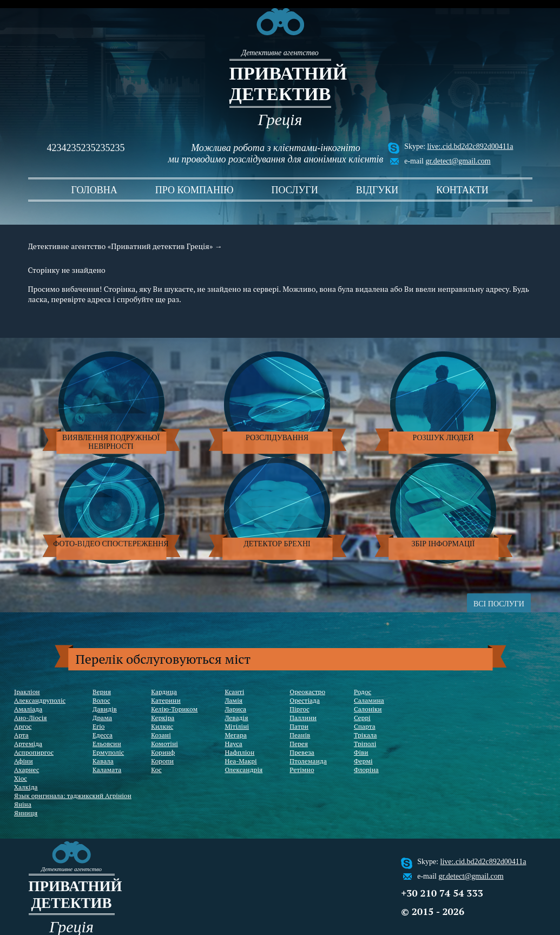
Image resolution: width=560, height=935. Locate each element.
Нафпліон (239, 752)
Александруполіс (40, 700)
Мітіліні (237, 726)
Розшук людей (443, 438)
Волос (101, 700)
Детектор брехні (277, 544)
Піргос (299, 709)
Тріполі (365, 744)
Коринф (163, 752)
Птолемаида (308, 761)
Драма (102, 718)
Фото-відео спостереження (111, 544)
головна (94, 190)
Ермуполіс (108, 752)
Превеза (302, 752)
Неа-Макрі (241, 761)
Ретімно (302, 770)
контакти (462, 190)
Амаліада (28, 709)
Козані (161, 735)
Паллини (303, 718)
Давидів (105, 709)
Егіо (98, 726)
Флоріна (366, 770)
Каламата (107, 770)
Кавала (103, 761)
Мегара (236, 735)
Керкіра (163, 718)
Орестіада (305, 700)
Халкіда (26, 787)
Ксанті (234, 692)
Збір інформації (443, 544)
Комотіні (164, 744)
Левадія (236, 718)
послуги (295, 190)
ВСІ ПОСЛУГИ (499, 604)
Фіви (361, 752)
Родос (363, 692)
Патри (299, 726)
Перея (299, 744)
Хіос (21, 778)
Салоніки (368, 709)
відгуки (377, 190)
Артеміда (28, 744)
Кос (156, 770)
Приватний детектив (280, 84)
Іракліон (27, 692)
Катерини (166, 700)
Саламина (369, 700)
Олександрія (243, 770)
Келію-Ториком (174, 709)
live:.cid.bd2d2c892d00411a (470, 146)
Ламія (233, 700)
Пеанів (300, 735)
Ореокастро (307, 692)
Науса (233, 744)
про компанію (195, 190)
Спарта (365, 726)
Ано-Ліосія (31, 718)
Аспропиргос (34, 752)
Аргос (23, 726)
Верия (102, 692)
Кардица (164, 692)
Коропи (162, 761)
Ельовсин (107, 744)
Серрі (362, 718)
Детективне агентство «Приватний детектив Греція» (121, 246)
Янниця (26, 813)
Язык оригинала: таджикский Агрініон (73, 796)
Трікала (365, 735)
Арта (21, 735)
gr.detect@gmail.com (458, 161)
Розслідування (277, 438)
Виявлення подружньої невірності (111, 442)
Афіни (24, 761)
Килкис (162, 726)
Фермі (363, 761)
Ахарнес (27, 770)
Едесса (103, 735)
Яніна (23, 804)
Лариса (235, 709)
